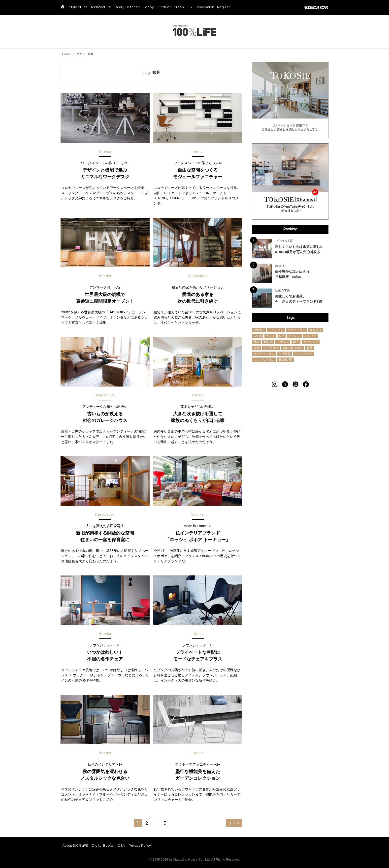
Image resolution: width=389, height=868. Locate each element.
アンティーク (304, 354)
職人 (296, 342)
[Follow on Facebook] (306, 384)
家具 (91, 54)
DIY (190, 7)
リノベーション (264, 354)
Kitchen (133, 7)
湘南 (257, 348)
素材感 (268, 342)
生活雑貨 (285, 354)
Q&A (121, 845)
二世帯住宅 (271, 348)
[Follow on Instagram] (275, 384)
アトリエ (310, 336)
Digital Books (103, 845)
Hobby (148, 7)
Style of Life (78, 7)
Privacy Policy (140, 845)
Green (179, 7)
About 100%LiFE (75, 845)
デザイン (283, 342)
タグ (79, 54)
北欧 (257, 342)
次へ (232, 823)
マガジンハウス (316, 7)
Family (119, 7)
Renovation (205, 7)
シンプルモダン (264, 360)
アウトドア (311, 342)
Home (66, 54)
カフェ (270, 336)
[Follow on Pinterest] (295, 384)
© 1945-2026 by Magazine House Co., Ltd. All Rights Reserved (194, 859)
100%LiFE (195, 30)
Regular (223, 7)
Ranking (290, 229)
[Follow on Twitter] (285, 384)
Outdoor (164, 7)
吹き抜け (316, 330)
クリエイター (296, 330)
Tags (290, 318)
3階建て (259, 330)
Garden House (292, 348)
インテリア (276, 330)
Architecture (101, 7)
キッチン (294, 336)
